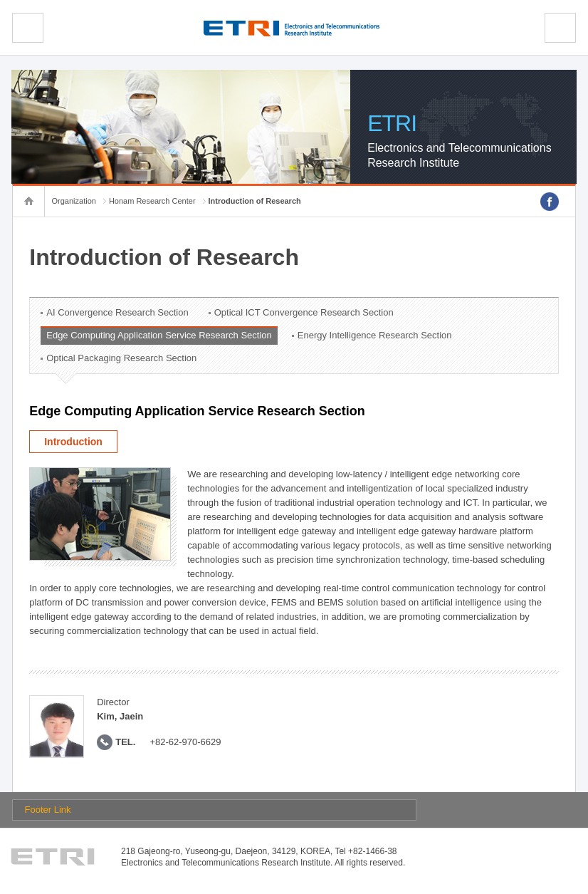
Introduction (73, 442)
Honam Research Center (152, 201)
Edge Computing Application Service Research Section (159, 335)
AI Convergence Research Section (117, 312)
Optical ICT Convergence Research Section (304, 312)
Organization (74, 201)
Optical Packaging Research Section (121, 358)
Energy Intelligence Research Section (375, 335)
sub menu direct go (0, 0)
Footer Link (48, 810)
